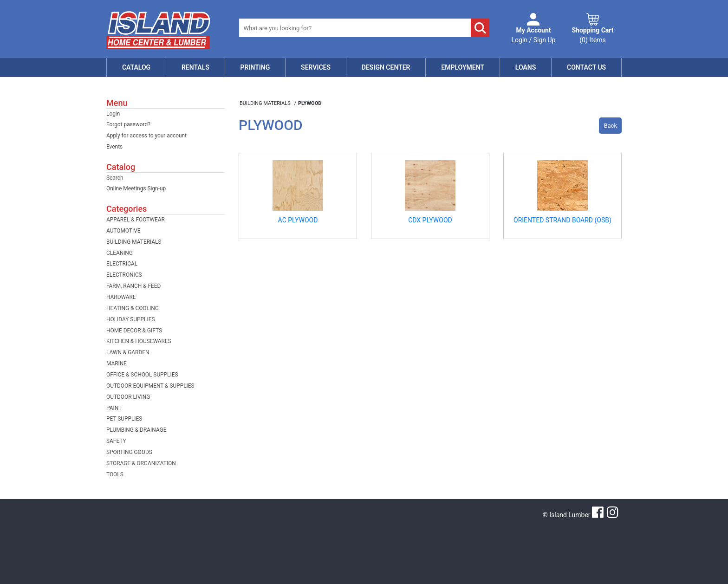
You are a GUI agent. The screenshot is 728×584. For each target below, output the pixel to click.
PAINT (114, 408)
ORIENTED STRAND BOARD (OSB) (562, 220)
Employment (463, 67)
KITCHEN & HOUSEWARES (139, 341)
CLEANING (120, 253)
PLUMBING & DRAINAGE (136, 430)
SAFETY (116, 441)
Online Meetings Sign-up (136, 188)
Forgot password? (128, 124)
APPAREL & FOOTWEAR (136, 220)
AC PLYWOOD (298, 220)
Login (113, 114)
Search (115, 178)
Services (316, 67)
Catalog (136, 67)
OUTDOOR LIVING (128, 397)
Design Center (386, 67)
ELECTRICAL (122, 264)
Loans (526, 67)
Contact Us (586, 67)
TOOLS (115, 474)
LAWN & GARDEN (128, 352)
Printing (255, 67)
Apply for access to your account (146, 136)
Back (610, 126)
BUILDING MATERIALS (134, 242)
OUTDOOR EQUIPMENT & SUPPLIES (150, 386)
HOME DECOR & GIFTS (134, 331)
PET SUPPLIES (124, 419)
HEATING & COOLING (133, 308)
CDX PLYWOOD (430, 220)
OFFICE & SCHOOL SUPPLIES (142, 375)
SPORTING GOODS (129, 452)
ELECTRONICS (124, 275)
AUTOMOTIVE (123, 231)
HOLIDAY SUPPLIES (131, 319)
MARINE (117, 363)
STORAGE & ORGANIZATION (141, 463)
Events (114, 147)
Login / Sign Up (534, 35)
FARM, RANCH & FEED (133, 286)
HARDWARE (121, 297)
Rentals (195, 67)
